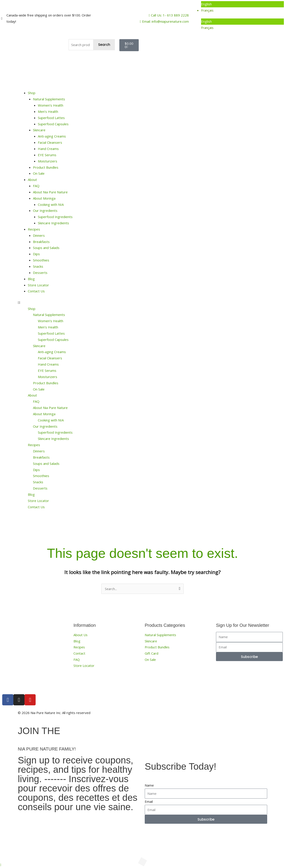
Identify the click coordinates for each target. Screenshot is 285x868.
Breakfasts (41, 242)
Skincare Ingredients (53, 223)
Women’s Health (51, 105)
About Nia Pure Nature (50, 192)
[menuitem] (242, 4)
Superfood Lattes (51, 118)
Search (104, 45)
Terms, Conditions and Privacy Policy (215, 713)
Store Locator (38, 285)
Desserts (40, 273)
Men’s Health (48, 111)
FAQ (36, 186)
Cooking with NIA (51, 204)
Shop (32, 93)
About (32, 180)
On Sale (39, 173)
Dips (36, 254)
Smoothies (41, 260)
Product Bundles (46, 167)
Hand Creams (48, 149)
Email (149, 801)
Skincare (39, 130)
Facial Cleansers (50, 142)
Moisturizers (48, 161)
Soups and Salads (46, 248)
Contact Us (36, 291)
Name (149, 785)
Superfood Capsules (53, 124)
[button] (142, 303)
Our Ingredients (45, 210)
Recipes (34, 229)
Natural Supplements (49, 99)
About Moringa (44, 198)
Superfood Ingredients (55, 217)
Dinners (39, 235)
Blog (31, 279)
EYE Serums (47, 155)
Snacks (38, 266)
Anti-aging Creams (52, 136)
